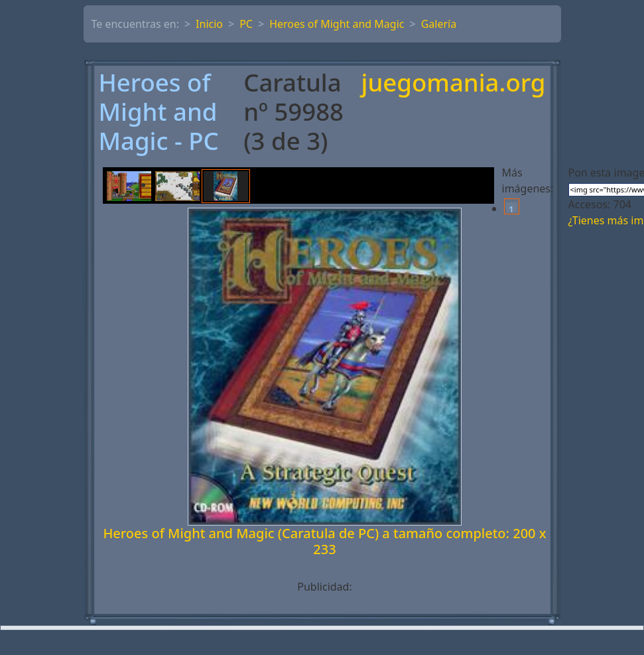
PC (246, 24)
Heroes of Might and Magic (337, 24)
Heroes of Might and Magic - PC (159, 112)
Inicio (209, 24)
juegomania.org (454, 84)
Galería (439, 24)
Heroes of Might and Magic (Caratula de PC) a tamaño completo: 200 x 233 (324, 541)
